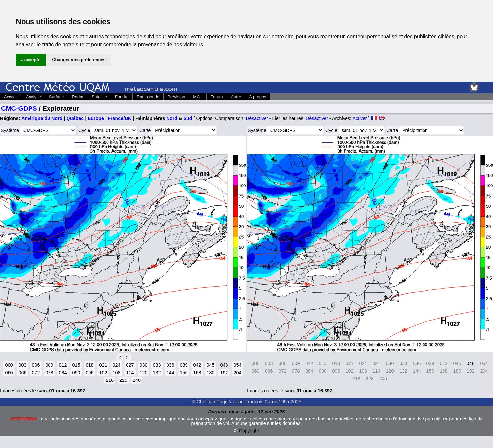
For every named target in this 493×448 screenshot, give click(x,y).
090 (76, 373)
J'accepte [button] (31, 60)
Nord (172, 118)
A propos (257, 97)
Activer (360, 118)
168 (197, 373)
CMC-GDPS (19, 108)
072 (36, 373)
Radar (78, 97)
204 (237, 373)
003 (22, 365)
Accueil (11, 97)
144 (170, 373)
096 (89, 373)
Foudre (122, 97)
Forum (217, 97)
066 (22, 373)
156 (184, 373)
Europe (96, 118)
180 (210, 373)
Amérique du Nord (42, 118)
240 (137, 380)
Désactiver (257, 118)
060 (9, 373)
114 (130, 373)
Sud (188, 118)
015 (76, 365)
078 (49, 373)
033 (157, 365)
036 (170, 365)
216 (110, 380)
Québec (75, 118)
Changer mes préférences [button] (79, 60)
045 (210, 365)
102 (103, 373)
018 (89, 365)
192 (224, 373)
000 (9, 365)
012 (63, 365)
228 (123, 380)
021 (103, 365)
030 (143, 365)
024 (116, 365)
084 (63, 373)
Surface (57, 97)
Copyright (249, 431)
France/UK (120, 118)
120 (143, 373)
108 (116, 373)
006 (36, 365)
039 (184, 365)
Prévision (176, 97)
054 (237, 365)
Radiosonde (148, 97)
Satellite (99, 97)
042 (197, 365)
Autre (236, 97)
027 (130, 365)
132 (157, 373)
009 (49, 365)
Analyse (33, 97)
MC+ (198, 97)
